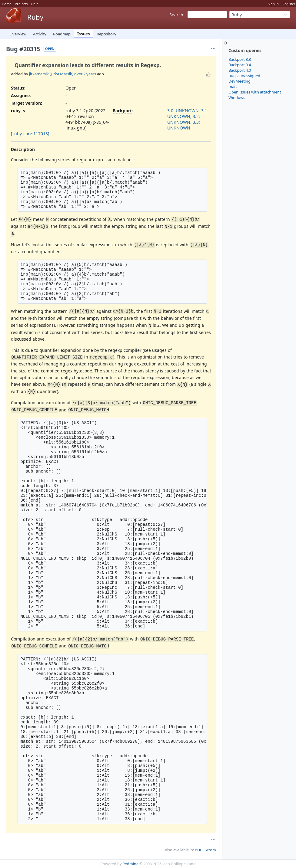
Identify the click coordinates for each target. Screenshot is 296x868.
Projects (21, 4)
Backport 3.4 (240, 65)
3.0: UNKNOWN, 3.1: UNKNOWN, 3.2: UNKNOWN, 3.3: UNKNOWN (188, 119)
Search (176, 15)
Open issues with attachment (255, 92)
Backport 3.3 (240, 59)
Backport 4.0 (240, 70)
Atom (211, 850)
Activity (40, 34)
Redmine (130, 864)
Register (289, 4)
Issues (84, 34)
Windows (237, 97)
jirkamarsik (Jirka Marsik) (51, 74)
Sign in (273, 4)
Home (7, 4)
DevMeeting (239, 81)
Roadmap (62, 34)
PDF (198, 850)
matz (233, 87)
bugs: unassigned (244, 76)
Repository (106, 34)
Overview (18, 34)
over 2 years (85, 74)
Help (35, 4)
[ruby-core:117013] (30, 134)
